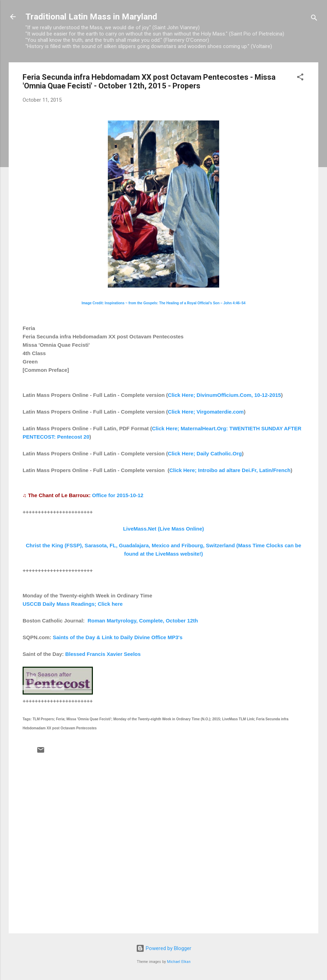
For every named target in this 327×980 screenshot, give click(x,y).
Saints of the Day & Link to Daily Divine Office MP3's (118, 637)
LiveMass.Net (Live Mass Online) (164, 529)
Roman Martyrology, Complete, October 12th (143, 621)
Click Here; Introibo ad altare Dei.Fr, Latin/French (230, 470)
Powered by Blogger (164, 948)
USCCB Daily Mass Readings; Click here (73, 604)
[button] (300, 78)
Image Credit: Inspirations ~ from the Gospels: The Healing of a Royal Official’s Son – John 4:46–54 (163, 303)
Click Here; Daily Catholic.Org (205, 453)
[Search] (314, 19)
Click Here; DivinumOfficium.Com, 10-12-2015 (225, 395)
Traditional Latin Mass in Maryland (91, 17)
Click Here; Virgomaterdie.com (206, 412)
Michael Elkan (179, 962)
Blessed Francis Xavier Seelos (103, 654)
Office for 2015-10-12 (118, 495)
